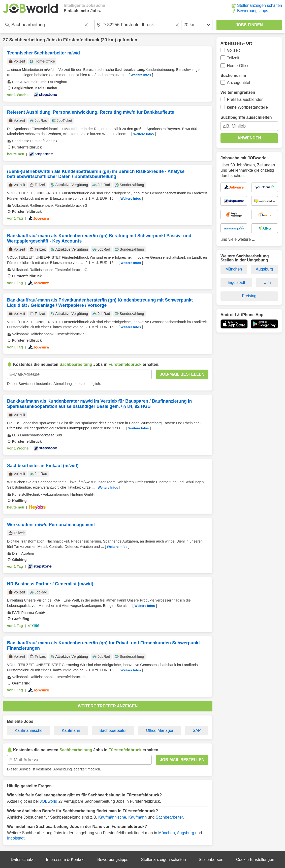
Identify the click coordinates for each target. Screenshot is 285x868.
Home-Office (238, 66)
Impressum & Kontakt (65, 860)
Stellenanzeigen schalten (260, 5)
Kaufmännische (28, 730)
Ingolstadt (16, 838)
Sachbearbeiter (113, 730)
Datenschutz (22, 860)
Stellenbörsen (211, 860)
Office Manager (160, 730)
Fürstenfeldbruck (81, 40)
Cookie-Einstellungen (255, 860)
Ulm (267, 282)
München (167, 833)
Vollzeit (233, 50)
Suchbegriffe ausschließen (246, 117)
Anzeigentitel (239, 83)
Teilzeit (233, 58)
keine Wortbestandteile (247, 107)
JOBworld (49, 801)
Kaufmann (71, 730)
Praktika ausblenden (245, 99)
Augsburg (186, 833)
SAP (197, 730)
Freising (249, 296)
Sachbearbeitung (27, 40)
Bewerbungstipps (253, 11)
